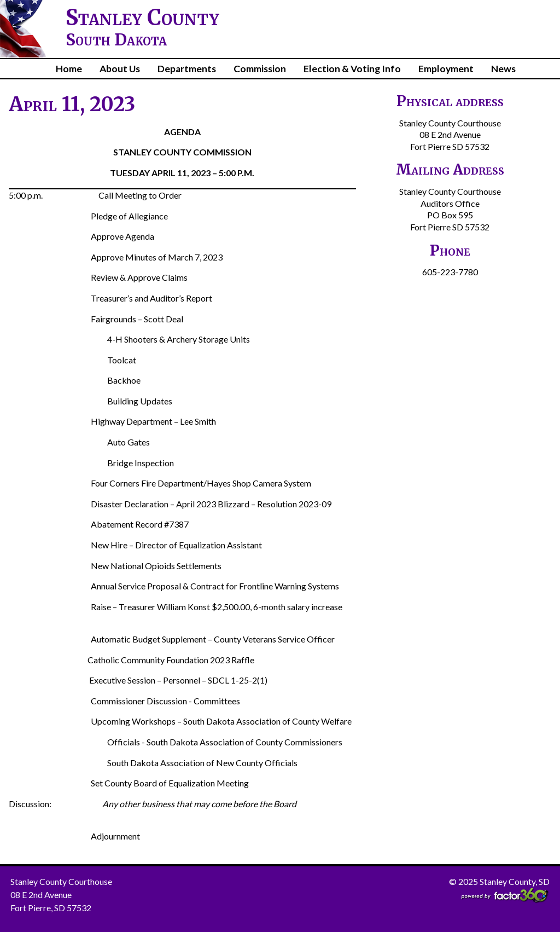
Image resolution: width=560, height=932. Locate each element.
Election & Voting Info (352, 69)
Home (69, 69)
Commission (260, 69)
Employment (446, 69)
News (503, 69)
